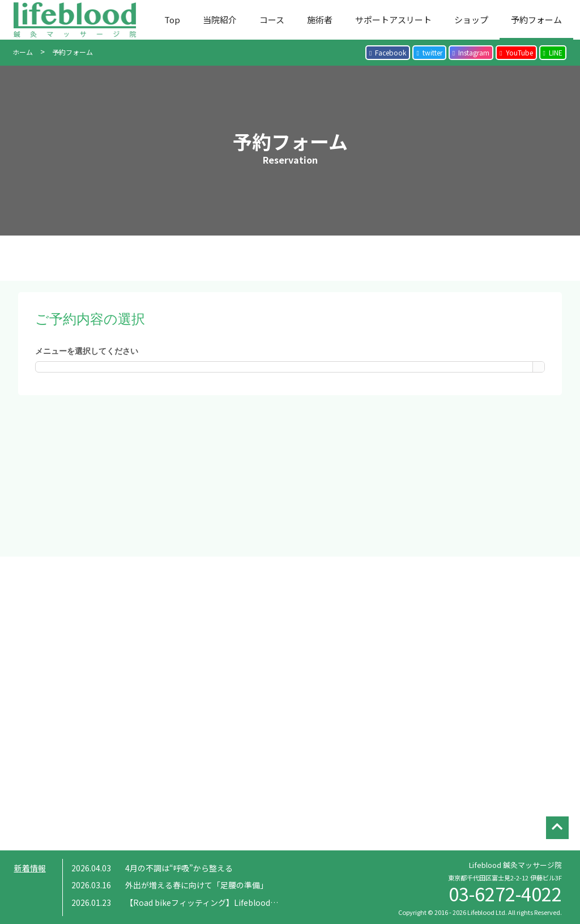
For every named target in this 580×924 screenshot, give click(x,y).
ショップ (471, 20)
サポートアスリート (393, 20)
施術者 (320, 20)
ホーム (23, 52)
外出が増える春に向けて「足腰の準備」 (197, 885)
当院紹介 (220, 20)
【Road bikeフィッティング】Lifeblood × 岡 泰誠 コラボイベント (248, 902)
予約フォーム (536, 20)
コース (272, 20)
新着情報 (30, 868)
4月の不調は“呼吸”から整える (179, 868)
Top (172, 20)
